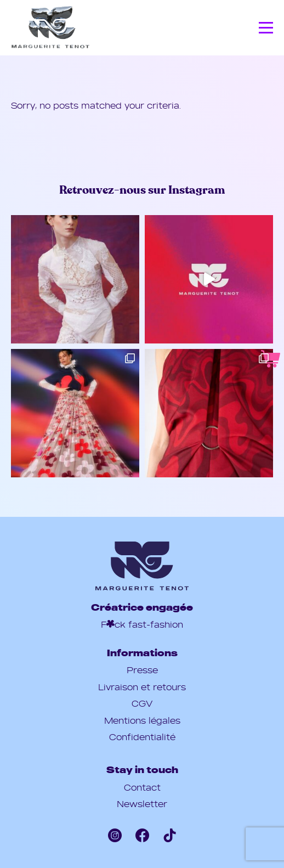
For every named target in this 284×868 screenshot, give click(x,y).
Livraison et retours (142, 687)
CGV (142, 703)
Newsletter (142, 804)
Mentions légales (142, 720)
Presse (142, 670)
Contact (142, 787)
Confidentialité (142, 737)
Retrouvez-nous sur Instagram (142, 190)
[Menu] (266, 28)
